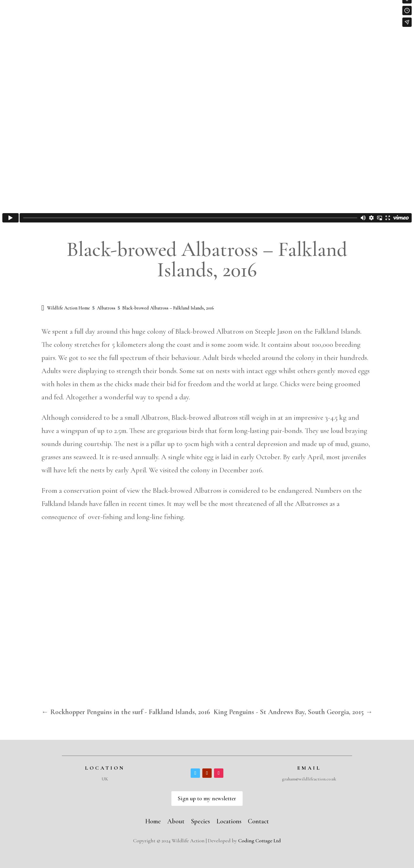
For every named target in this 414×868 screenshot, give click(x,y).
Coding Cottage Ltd (260, 841)
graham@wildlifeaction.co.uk (309, 779)
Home (153, 820)
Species (200, 820)
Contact (258, 820)
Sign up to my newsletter (207, 799)
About (176, 820)
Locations (229, 820)
